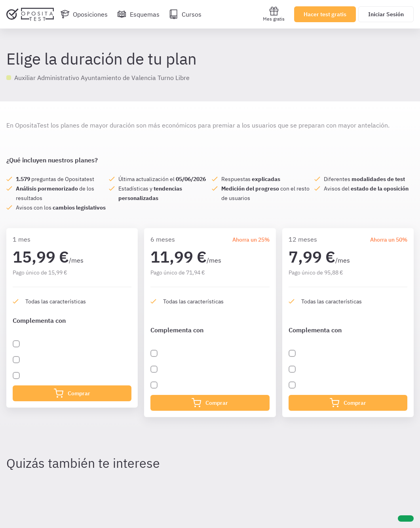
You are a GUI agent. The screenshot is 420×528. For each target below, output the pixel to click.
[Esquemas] (138, 14)
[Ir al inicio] (30, 14)
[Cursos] (185, 14)
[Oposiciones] (84, 14)
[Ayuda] (406, 518)
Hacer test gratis (325, 14)
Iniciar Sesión (386, 14)
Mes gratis (274, 14)
